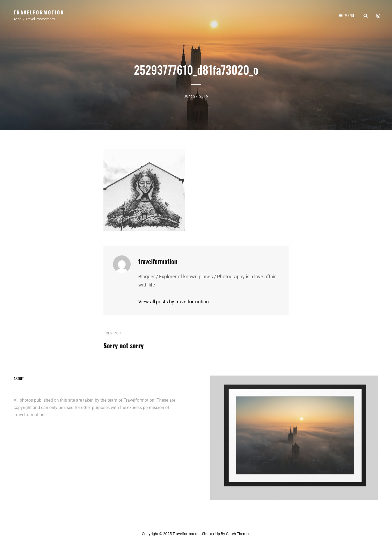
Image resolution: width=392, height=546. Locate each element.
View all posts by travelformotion (174, 301)
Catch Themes (238, 533)
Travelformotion (39, 12)
